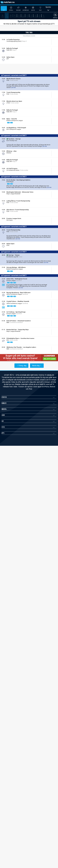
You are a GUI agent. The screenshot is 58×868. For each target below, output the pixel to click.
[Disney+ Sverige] (7, 294)
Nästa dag (37, 371)
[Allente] (8, 50)
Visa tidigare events (29, 41)
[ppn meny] (51, 2)
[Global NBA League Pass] (7, 331)
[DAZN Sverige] (7, 129)
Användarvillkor (7, 476)
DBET (9, 48)
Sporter (48, 14)
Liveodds (13, 48)
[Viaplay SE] (7, 112)
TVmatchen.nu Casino (9, 484)
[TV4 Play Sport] (7, 59)
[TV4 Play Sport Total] (7, 121)
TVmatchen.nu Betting (9, 480)
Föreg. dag (21, 371)
